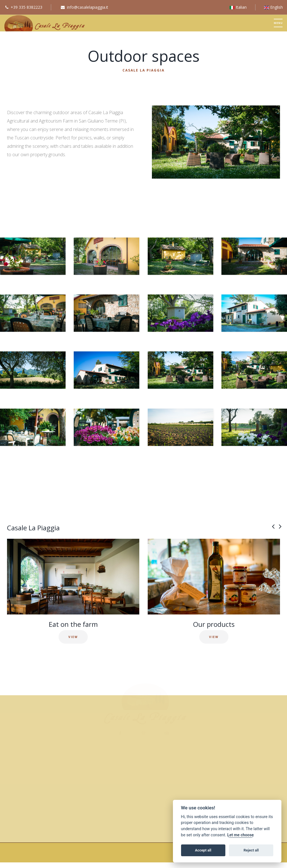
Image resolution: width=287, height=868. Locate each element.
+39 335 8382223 (26, 7)
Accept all (203, 850)
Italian (238, 7)
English (273, 7)
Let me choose (241, 835)
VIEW (73, 637)
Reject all (251, 850)
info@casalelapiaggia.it (88, 7)
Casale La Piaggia (143, 70)
